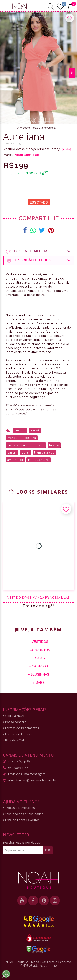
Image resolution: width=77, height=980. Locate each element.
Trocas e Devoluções (19, 808)
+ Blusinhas (38, 674)
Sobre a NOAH (14, 716)
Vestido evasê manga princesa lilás (38, 598)
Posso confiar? (14, 722)
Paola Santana (38, 460)
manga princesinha (22, 438)
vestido (20, 430)
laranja (54, 445)
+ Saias (38, 658)
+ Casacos (38, 666)
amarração (15, 460)
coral (25, 452)
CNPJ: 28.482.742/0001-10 (39, 966)
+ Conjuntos (38, 650)
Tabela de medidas (39, 251)
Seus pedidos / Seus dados (23, 814)
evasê (35, 430)
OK (48, 850)
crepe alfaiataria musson (26, 445)
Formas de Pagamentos (21, 728)
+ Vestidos (38, 642)
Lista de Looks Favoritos (21, 820)
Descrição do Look (39, 260)
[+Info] (67, 149)
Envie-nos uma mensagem (27, 774)
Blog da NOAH (14, 740)
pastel (12, 452)
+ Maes (38, 683)
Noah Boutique (27, 155)
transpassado (44, 452)
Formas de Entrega (18, 734)
